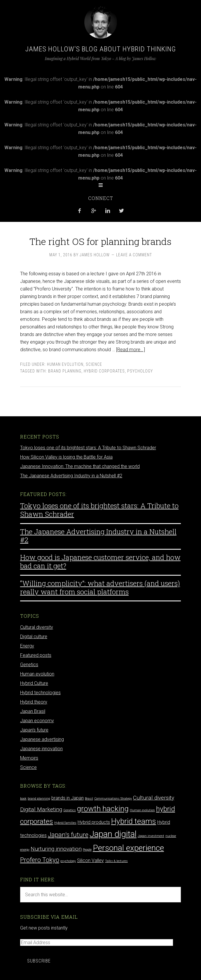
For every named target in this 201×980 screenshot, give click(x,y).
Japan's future (34, 730)
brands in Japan (68, 798)
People (87, 850)
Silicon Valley (90, 860)
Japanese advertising (42, 739)
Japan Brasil (33, 711)
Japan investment (151, 836)
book (23, 799)
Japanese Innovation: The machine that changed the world (80, 466)
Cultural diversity (37, 627)
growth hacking (103, 808)
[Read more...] (131, 350)
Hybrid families (65, 823)
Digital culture (34, 637)
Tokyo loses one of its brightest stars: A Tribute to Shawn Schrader (88, 448)
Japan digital (113, 834)
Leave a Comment (134, 255)
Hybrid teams (134, 821)
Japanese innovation (41, 749)
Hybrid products (94, 822)
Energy (27, 646)
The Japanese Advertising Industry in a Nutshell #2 (71, 476)
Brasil (89, 799)
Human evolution (65, 364)
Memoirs (29, 758)
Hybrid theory (34, 702)
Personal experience (128, 848)
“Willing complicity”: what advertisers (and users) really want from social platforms (100, 588)
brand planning (65, 371)
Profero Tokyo (40, 860)
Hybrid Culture (34, 683)
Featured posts (36, 655)
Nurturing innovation (56, 849)
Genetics (29, 665)
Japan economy (37, 721)
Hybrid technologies (40, 693)
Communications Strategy (113, 799)
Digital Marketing (41, 809)
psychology (140, 371)
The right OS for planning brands (100, 241)
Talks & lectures (116, 861)
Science (94, 364)
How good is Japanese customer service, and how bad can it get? (100, 562)
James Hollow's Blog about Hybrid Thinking (101, 49)
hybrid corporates (104, 371)
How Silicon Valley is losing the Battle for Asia (66, 457)
